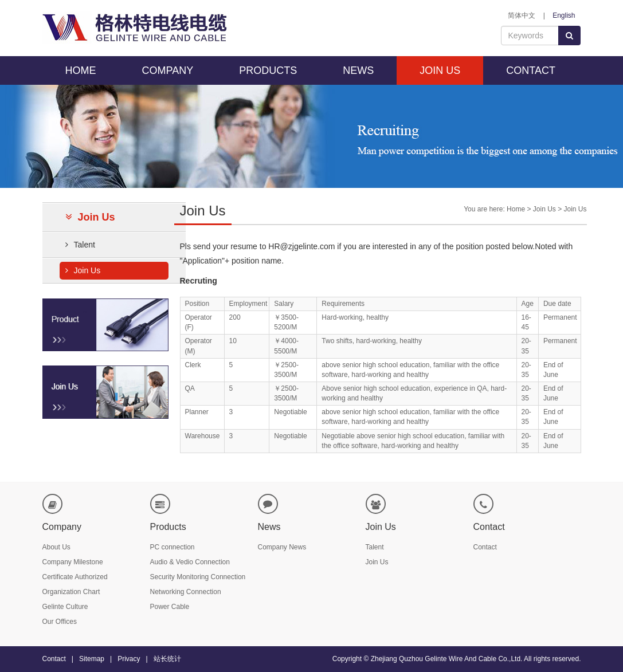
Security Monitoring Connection (198, 577)
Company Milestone (73, 562)
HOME (81, 70)
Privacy (129, 659)
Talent (80, 245)
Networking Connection (186, 592)
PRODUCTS (268, 70)
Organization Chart (71, 592)
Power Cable (170, 607)
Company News (282, 547)
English (564, 15)
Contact (485, 547)
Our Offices (60, 622)
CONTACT (531, 70)
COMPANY (168, 70)
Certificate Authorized (75, 577)
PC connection (173, 547)
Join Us (83, 270)
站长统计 (167, 659)
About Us (56, 547)
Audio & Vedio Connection (190, 562)
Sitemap (92, 659)
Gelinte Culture (65, 607)
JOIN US (440, 70)
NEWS (358, 70)
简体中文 (522, 15)
